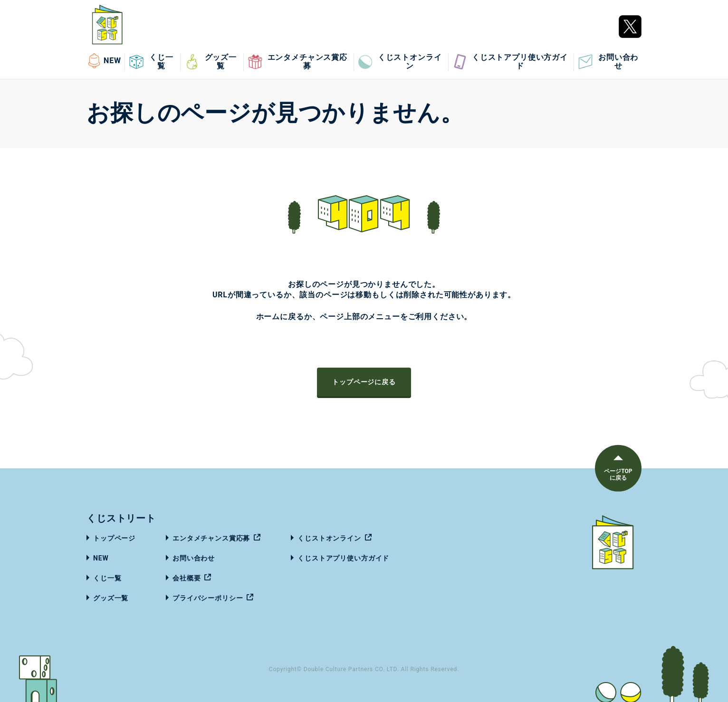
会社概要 (187, 578)
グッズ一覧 (211, 62)
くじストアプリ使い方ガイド (510, 62)
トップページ (114, 538)
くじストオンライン (400, 62)
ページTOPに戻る (618, 474)
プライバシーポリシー (208, 598)
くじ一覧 (151, 62)
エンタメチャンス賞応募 (297, 62)
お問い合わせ (608, 62)
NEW (104, 61)
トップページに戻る (364, 382)
